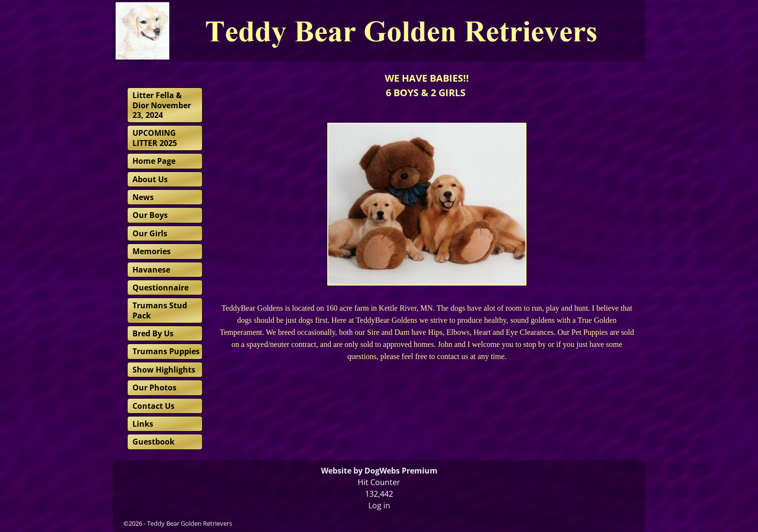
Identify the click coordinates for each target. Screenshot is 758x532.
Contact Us (153, 406)
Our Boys (150, 215)
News (143, 197)
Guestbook (153, 442)
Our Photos (154, 388)
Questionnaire (160, 288)
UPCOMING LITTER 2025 (155, 138)
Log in (379, 505)
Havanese (151, 270)
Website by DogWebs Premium (379, 471)
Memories (152, 251)
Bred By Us (153, 333)
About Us (150, 179)
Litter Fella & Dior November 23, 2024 (162, 105)
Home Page (154, 161)
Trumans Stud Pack (160, 310)
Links (143, 424)
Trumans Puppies (166, 351)
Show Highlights (164, 370)
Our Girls (150, 233)
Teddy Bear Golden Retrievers (189, 523)
